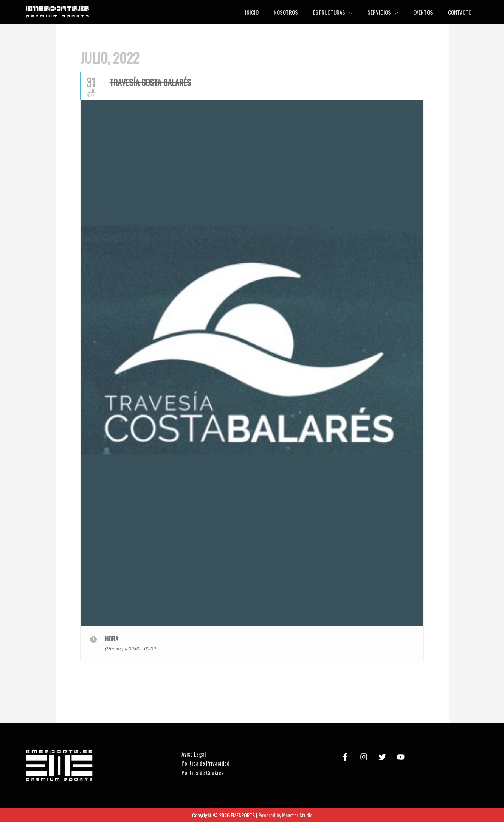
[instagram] (365, 757)
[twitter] (383, 757)
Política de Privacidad (205, 763)
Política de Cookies (202, 772)
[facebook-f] (346, 757)
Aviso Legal (194, 754)
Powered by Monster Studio (285, 815)
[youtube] (402, 757)
